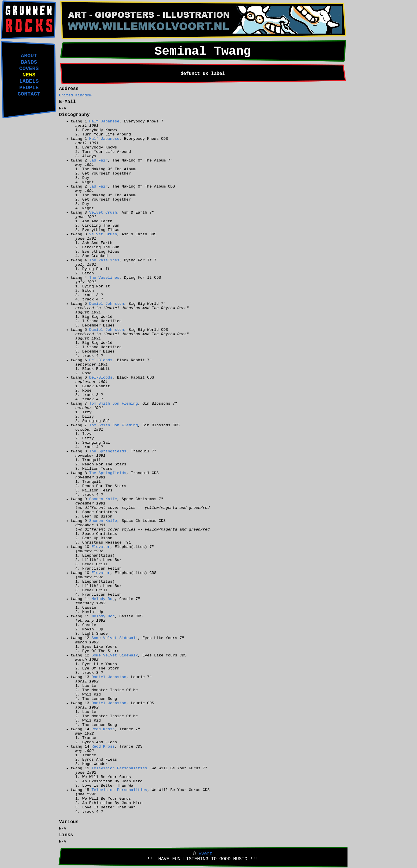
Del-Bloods (101, 360)
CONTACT (29, 94)
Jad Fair (98, 160)
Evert (206, 854)
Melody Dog (103, 599)
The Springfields (108, 451)
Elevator (101, 547)
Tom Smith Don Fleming (114, 404)
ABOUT (29, 56)
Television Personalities (119, 768)
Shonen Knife (103, 499)
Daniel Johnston (107, 304)
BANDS (29, 62)
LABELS (29, 81)
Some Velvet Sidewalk (115, 638)
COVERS (29, 69)
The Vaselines (104, 260)
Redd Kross (103, 729)
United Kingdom (75, 95)
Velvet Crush (103, 213)
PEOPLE (29, 88)
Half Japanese (104, 121)
